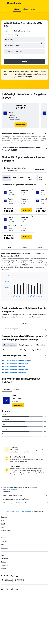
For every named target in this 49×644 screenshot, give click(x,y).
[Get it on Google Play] (7, 580)
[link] (21, 125)
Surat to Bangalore (27, 511)
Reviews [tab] (17, 389)
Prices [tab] (9, 247)
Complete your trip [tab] (26, 345)
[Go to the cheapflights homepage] (15, 3)
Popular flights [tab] (37, 350)
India (18, 511)
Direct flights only (12, 35)
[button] (4, 3)
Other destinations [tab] (10, 350)
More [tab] (40, 247)
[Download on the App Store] (19, 580)
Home (7, 511)
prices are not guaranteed (10, 489)
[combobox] (8, 31)
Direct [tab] (22, 177)
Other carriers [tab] (40, 345)
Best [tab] (15, 177)
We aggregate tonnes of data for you (26, 499)
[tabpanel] (24, 278)
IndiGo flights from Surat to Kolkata (14, 372)
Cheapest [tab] (7, 177)
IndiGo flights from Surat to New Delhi (15, 363)
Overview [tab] (7, 389)
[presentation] (13, 98)
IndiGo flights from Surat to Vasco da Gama (17, 360)
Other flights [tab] (24, 350)
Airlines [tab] (24, 247)
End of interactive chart (4, 296)
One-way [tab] (41, 178)
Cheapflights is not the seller (26, 495)
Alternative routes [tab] (9, 345)
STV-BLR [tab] (24, 324)
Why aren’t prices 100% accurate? (26, 503)
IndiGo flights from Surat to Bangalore (15, 369)
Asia (13, 511)
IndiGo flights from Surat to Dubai (14, 366)
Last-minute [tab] (30, 178)
